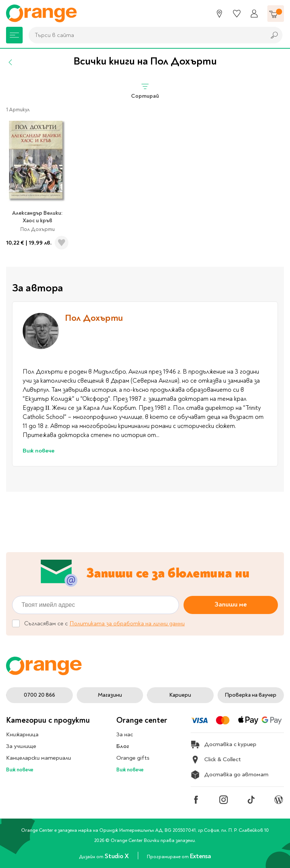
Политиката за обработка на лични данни (127, 623)
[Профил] (254, 14)
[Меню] (14, 35)
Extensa (201, 856)
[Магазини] (219, 14)
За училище (21, 746)
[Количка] (276, 14)
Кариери (180, 695)
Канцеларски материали (39, 758)
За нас (125, 734)
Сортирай (145, 91)
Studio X (117, 856)
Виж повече (39, 451)
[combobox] (145, 35)
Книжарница (22, 734)
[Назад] (11, 62)
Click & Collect (216, 760)
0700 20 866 (39, 695)
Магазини (110, 695)
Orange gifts (133, 758)
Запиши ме (231, 604)
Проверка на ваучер (251, 695)
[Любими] (237, 14)
